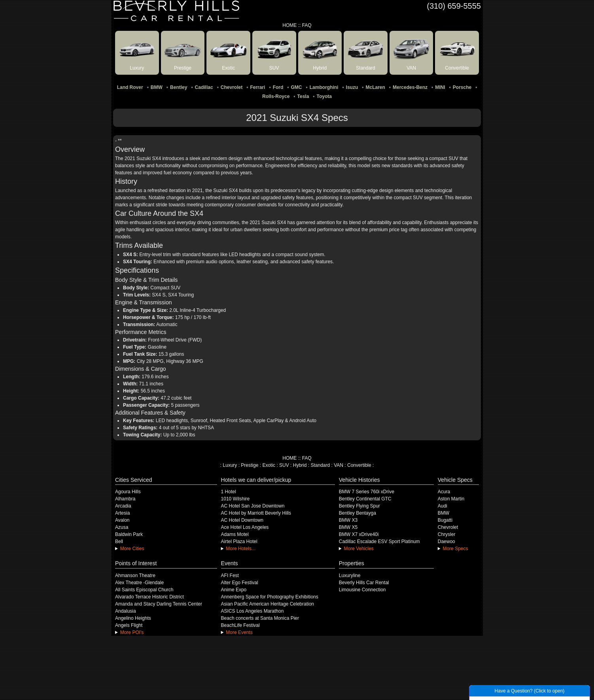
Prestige (250, 465)
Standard (320, 465)
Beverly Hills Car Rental (364, 583)
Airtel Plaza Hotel (239, 542)
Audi (443, 506)
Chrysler (447, 534)
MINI (440, 87)
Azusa (122, 527)
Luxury (230, 465)
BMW (157, 87)
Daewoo (446, 542)
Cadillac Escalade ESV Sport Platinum (379, 542)
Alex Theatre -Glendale (139, 583)
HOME (289, 25)
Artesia (122, 513)
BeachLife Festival (240, 625)
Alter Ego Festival (240, 583)
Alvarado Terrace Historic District (149, 597)
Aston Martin (451, 499)
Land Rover (130, 87)
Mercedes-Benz (410, 87)
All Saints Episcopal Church (144, 590)
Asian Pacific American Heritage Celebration (268, 604)
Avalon (122, 520)
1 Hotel (229, 492)
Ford (278, 87)
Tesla (303, 96)
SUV (284, 465)
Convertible (359, 465)
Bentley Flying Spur (359, 506)
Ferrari (257, 87)
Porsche (462, 87)
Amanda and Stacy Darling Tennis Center (159, 604)
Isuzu (352, 87)
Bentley (179, 87)
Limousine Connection (362, 590)
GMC (297, 87)
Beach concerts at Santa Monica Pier (260, 618)
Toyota (324, 96)
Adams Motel (235, 534)
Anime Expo (234, 590)
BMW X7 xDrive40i (359, 534)
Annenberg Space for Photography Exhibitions (270, 597)
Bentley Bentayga (358, 513)
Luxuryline (350, 575)
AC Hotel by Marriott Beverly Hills (256, 513)
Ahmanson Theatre (135, 575)
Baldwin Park (129, 534)
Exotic (269, 465)
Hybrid (300, 465)
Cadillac (204, 87)
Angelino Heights (133, 618)
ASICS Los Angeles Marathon (253, 611)
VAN (339, 465)
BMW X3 (348, 520)
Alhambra (125, 499)
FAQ (307, 25)
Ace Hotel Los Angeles (245, 527)
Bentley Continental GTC (365, 499)
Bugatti (445, 520)
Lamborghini (324, 87)
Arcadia (123, 506)
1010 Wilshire (236, 499)
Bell (119, 542)
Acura (444, 492)
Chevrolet (232, 87)
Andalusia (126, 611)
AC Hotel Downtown (242, 520)
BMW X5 (348, 527)
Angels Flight (129, 625)
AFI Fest (230, 575)
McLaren (375, 87)
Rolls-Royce (276, 96)
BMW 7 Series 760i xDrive (367, 492)
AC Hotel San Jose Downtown (253, 506)
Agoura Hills (128, 492)
